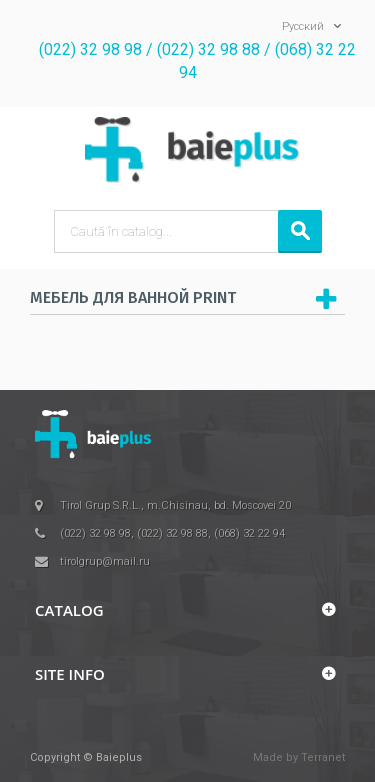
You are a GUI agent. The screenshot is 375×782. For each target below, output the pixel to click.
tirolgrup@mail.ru (105, 561)
